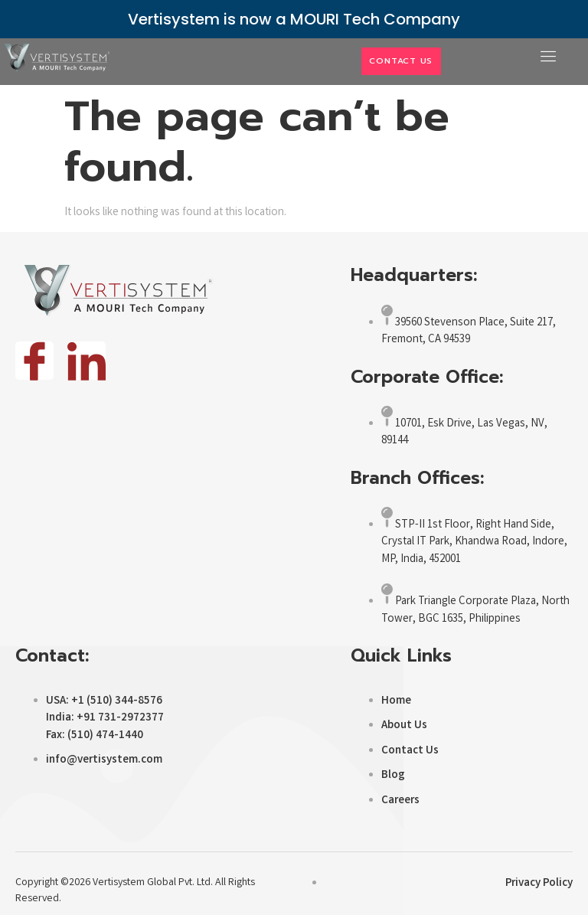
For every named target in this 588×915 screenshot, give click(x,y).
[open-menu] (544, 57)
